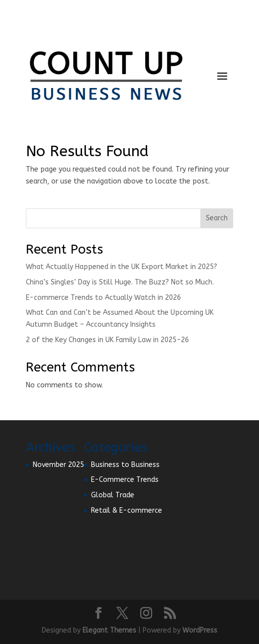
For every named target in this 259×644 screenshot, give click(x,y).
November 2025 (58, 465)
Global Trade (113, 495)
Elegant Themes (109, 630)
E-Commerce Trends (125, 480)
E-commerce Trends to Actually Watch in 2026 (103, 298)
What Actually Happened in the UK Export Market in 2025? (122, 267)
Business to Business (125, 465)
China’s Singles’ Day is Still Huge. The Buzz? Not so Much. (120, 282)
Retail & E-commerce (127, 510)
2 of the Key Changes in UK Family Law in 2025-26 (107, 340)
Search (217, 218)
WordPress (200, 630)
